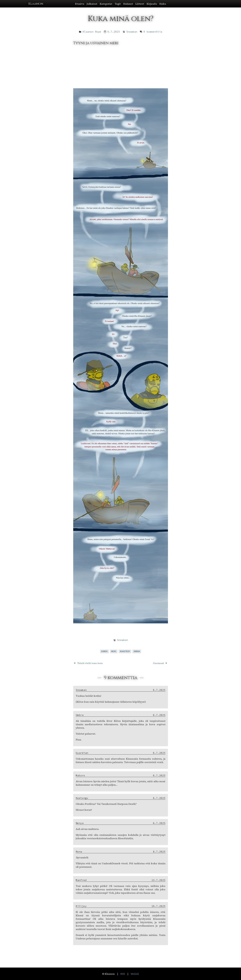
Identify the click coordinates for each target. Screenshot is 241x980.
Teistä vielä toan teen (90, 663)
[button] (120, 4)
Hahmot (128, 4)
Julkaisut (92, 4)
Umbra (137, 651)
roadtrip (125, 651)
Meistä (135, 974)
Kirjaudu (152, 4)
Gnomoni (158, 663)
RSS (123, 974)
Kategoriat (106, 4)
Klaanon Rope (92, 32)
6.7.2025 (114, 32)
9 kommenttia (153, 32)
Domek (104, 651)
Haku (163, 4)
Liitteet (140, 4)
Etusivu (80, 4)
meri (114, 651)
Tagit (118, 4)
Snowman (132, 32)
